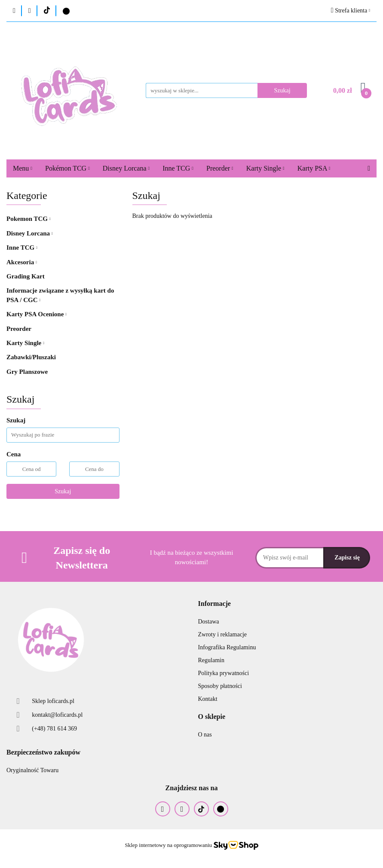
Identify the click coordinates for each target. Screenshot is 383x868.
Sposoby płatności (220, 686)
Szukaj (63, 491)
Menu (23, 168)
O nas (205, 735)
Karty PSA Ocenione (37, 314)
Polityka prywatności (224, 673)
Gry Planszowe (27, 372)
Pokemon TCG (29, 219)
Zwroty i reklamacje (223, 634)
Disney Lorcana (126, 168)
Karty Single (265, 168)
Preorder (220, 168)
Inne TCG (178, 168)
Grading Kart (26, 276)
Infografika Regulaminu (227, 647)
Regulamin (211, 660)
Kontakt (208, 699)
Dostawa (209, 622)
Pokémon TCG (67, 168)
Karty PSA (314, 168)
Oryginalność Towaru (32, 770)
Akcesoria (22, 262)
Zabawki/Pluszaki (31, 357)
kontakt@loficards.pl (57, 715)
